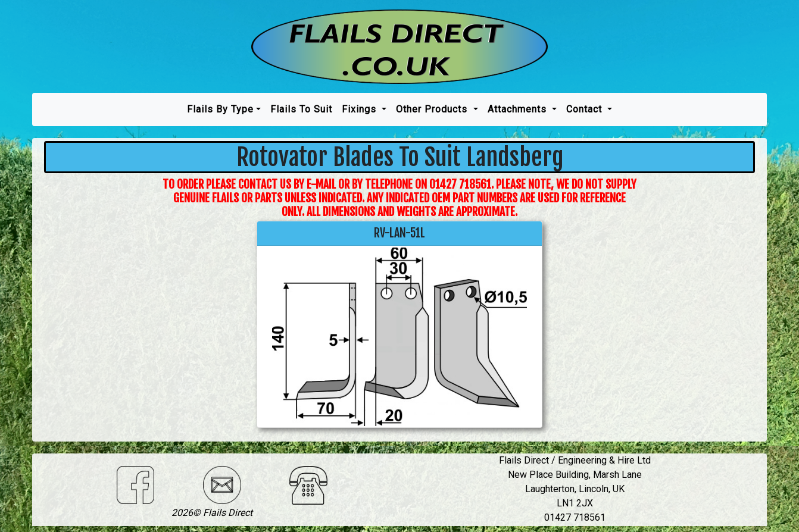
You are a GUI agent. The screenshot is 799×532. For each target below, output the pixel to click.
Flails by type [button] (220, 109)
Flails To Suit (301, 109)
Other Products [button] (433, 109)
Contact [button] (586, 109)
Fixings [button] (361, 109)
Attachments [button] (519, 109)
